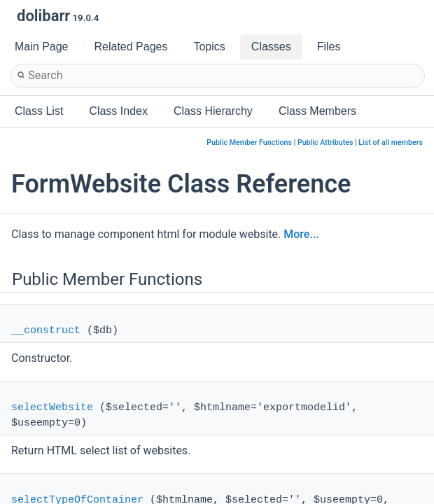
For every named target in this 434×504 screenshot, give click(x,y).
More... (301, 234)
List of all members (391, 142)
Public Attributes (325, 142)
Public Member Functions (249, 142)
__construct (46, 331)
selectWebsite (52, 408)
